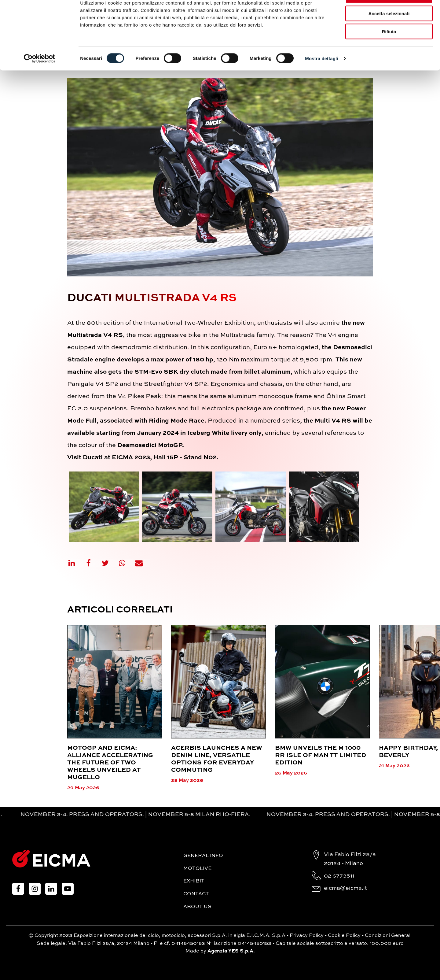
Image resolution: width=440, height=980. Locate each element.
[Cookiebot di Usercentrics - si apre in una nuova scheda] (40, 78)
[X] (109, 563)
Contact (196, 894)
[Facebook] (92, 563)
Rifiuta (389, 51)
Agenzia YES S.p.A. (231, 951)
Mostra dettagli (321, 78)
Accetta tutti (389, 15)
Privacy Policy (307, 936)
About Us (197, 907)
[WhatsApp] (126, 563)
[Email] (143, 563)
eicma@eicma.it (345, 888)
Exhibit (194, 881)
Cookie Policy (344, 936)
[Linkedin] (75, 563)
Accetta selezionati (389, 33)
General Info (203, 856)
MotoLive (197, 869)
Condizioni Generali (388, 936)
